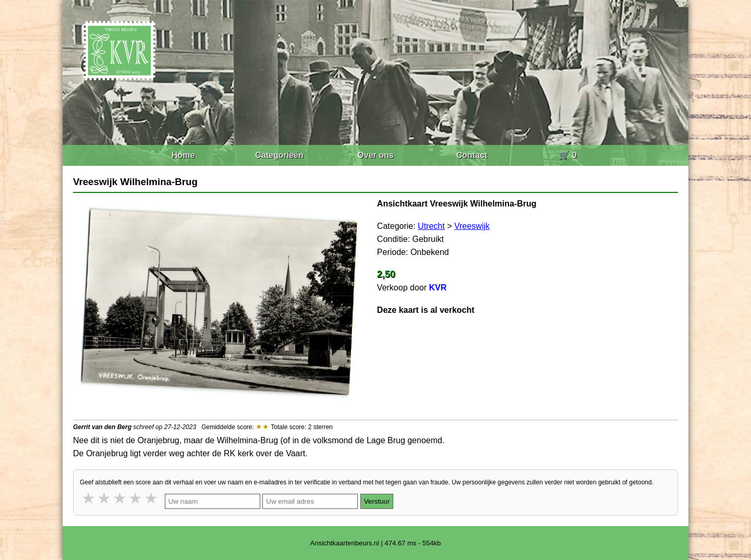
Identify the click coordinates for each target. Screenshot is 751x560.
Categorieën (279, 155)
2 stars (105, 498)
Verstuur (377, 501)
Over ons (375, 155)
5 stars (152, 498)
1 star (89, 498)
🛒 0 (568, 155)
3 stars (120, 498)
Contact (472, 155)
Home (183, 155)
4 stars (136, 498)
